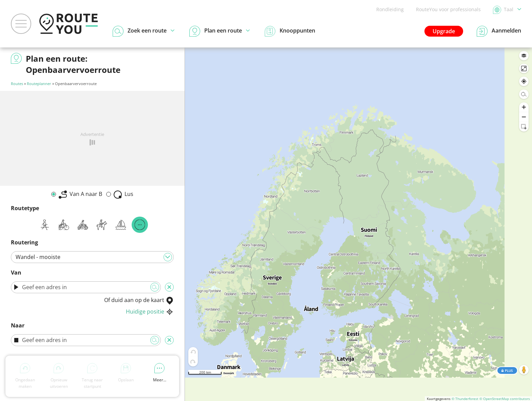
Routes (17, 84)
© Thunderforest (465, 399)
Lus (123, 194)
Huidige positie (150, 312)
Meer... (160, 373)
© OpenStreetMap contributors (505, 399)
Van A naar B (80, 194)
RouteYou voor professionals (448, 9)
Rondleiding (390, 9)
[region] (358, 224)
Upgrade (444, 31)
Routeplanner (39, 84)
